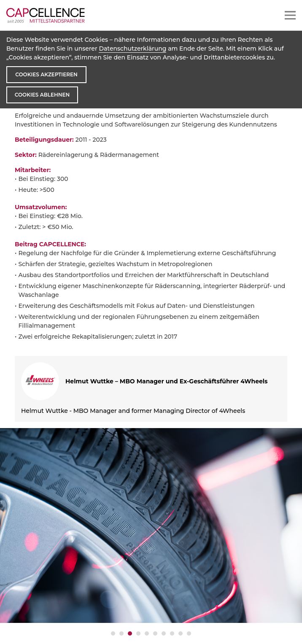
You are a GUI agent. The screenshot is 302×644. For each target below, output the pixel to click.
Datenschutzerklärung (132, 49)
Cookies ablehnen (42, 95)
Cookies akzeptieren (46, 74)
